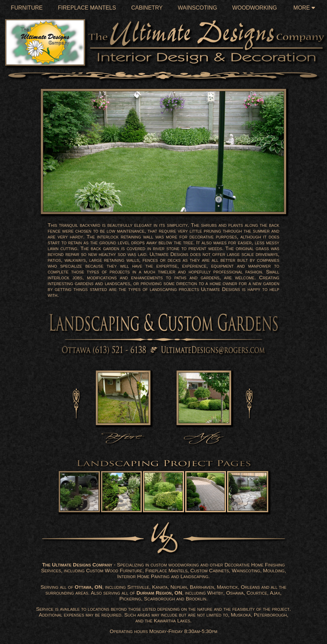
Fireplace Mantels (87, 8)
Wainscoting (198, 8)
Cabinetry (147, 8)
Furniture (27, 8)
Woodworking (255, 8)
